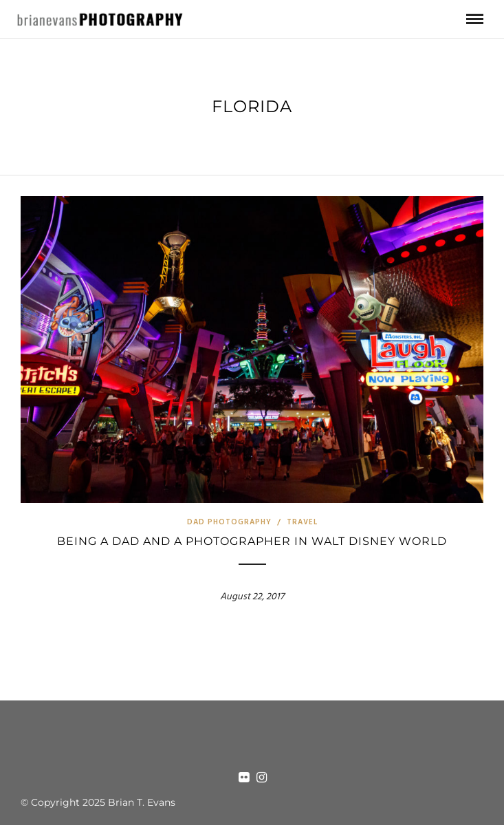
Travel (302, 522)
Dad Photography (229, 522)
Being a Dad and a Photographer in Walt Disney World (252, 541)
